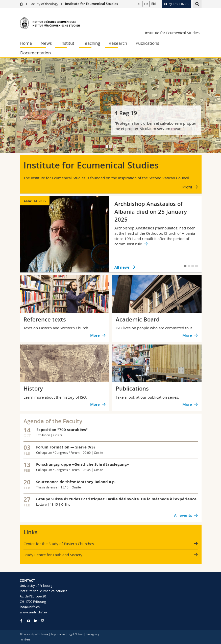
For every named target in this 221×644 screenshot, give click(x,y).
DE (138, 4)
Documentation (35, 53)
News (46, 43)
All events (183, 515)
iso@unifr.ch (30, 607)
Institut (67, 43)
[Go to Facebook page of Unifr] (21, 621)
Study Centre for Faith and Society (53, 555)
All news (122, 267)
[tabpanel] (110, 105)
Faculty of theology (44, 4)
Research (118, 43)
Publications (147, 43)
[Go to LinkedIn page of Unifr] (36, 621)
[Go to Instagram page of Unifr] (43, 621)
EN (154, 4)
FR (146, 4)
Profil (187, 187)
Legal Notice (75, 634)
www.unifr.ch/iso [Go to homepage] (33, 612)
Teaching (91, 43)
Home (26, 43)
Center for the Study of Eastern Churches (59, 544)
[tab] (107, 146)
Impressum (58, 634)
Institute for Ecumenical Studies (91, 4)
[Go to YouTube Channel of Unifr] (29, 621)
